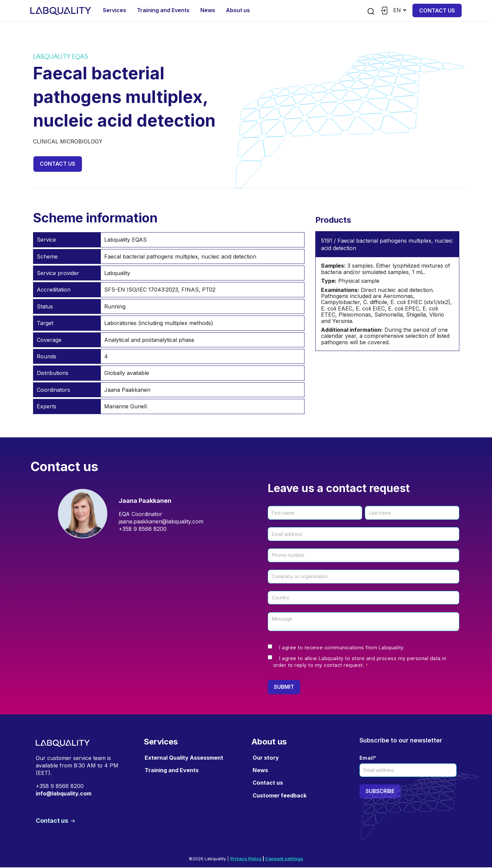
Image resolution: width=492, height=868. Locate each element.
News (208, 10)
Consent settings (284, 859)
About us (238, 10)
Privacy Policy (246, 859)
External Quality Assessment (184, 758)
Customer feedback (280, 796)
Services (114, 10)
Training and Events (163, 10)
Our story (266, 758)
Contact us (437, 10)
